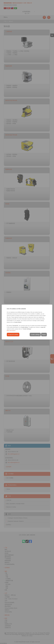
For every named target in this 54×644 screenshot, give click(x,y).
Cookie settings (35, 334)
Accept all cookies (13, 334)
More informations (11, 331)
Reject (44, 334)
